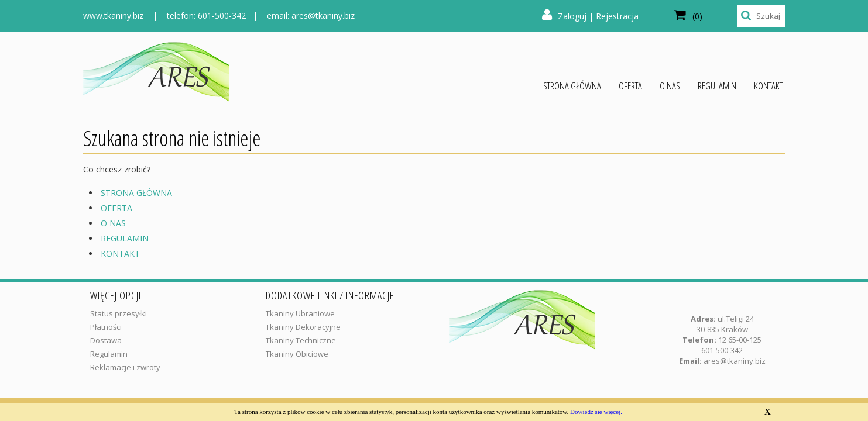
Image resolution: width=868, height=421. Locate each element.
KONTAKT (120, 253)
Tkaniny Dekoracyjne (303, 327)
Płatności (106, 327)
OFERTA (116, 208)
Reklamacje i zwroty (125, 367)
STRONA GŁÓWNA (136, 193)
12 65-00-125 (740, 340)
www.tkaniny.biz (113, 15)
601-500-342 (222, 15)
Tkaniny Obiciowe (297, 354)
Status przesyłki (119, 313)
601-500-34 (720, 350)
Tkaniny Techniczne (301, 340)
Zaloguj (572, 16)
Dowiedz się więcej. (596, 412)
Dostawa (106, 340)
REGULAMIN (125, 238)
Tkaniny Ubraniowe (300, 313)
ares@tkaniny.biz (323, 15)
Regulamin (109, 354)
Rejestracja (617, 16)
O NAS (113, 223)
